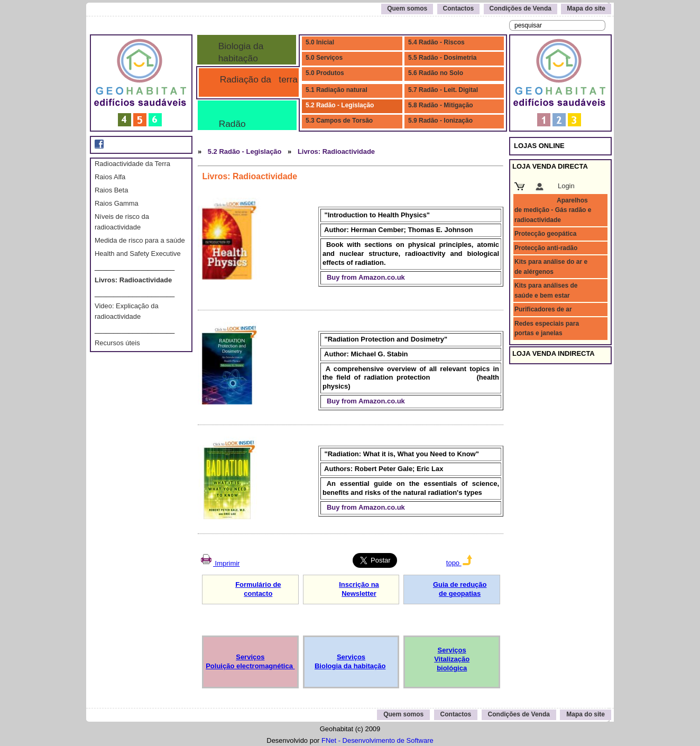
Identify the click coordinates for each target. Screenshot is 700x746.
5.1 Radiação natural (337, 90)
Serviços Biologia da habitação (350, 661)
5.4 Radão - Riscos (436, 42)
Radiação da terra (256, 79)
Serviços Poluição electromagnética (250, 661)
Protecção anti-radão (546, 248)
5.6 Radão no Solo (436, 73)
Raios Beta (111, 190)
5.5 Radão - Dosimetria (442, 58)
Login (566, 186)
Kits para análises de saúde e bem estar (546, 290)
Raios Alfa (110, 177)
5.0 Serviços (324, 58)
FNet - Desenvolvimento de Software (377, 740)
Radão (230, 124)
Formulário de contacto (258, 589)
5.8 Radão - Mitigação (441, 105)
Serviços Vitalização (452, 655)
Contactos (459, 8)
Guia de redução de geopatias (460, 589)
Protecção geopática (545, 234)
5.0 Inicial (320, 42)
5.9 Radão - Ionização (440, 121)
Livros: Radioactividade (133, 280)
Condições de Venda (521, 8)
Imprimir (219, 563)
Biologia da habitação (238, 52)
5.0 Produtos (325, 73)
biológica (452, 668)
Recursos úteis (117, 343)
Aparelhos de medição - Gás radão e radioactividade (553, 210)
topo (459, 563)
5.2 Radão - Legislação (340, 105)
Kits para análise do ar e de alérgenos (551, 266)
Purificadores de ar (543, 309)
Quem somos (407, 8)
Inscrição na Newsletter (359, 589)
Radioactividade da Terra (132, 164)
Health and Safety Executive (138, 254)
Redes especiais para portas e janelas (547, 328)
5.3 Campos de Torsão (339, 121)
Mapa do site (586, 8)
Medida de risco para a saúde (140, 240)
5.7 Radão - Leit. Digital (443, 90)
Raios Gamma (117, 203)
